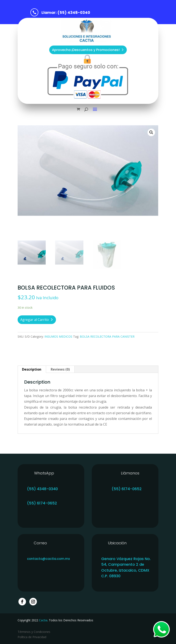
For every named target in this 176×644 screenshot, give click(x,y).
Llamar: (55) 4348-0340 (66, 12)
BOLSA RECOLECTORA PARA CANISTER (107, 336)
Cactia (43, 620)
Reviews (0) (60, 369)
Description (32, 369)
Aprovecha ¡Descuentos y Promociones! (86, 50)
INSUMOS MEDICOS (58, 336)
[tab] (32, 369)
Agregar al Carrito (35, 320)
